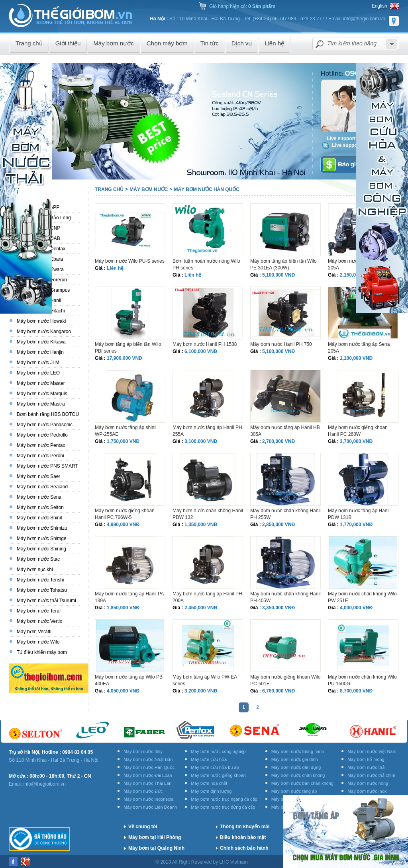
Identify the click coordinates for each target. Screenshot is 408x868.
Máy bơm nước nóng (368, 783)
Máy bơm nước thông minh (298, 751)
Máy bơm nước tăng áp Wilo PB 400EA (129, 680)
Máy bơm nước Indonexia (149, 799)
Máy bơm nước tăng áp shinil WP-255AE (126, 431)
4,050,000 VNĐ (123, 691)
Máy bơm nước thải (366, 767)
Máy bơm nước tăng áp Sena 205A (359, 348)
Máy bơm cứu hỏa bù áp (215, 767)
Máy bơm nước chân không (298, 775)
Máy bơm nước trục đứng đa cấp (223, 807)
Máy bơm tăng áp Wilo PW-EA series (205, 680)
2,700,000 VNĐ (279, 441)
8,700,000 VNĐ (356, 691)
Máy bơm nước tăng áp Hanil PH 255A (207, 431)
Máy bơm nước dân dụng (296, 767)
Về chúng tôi (143, 827)
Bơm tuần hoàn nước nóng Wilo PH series (206, 264)
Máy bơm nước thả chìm (371, 775)
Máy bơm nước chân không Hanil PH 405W (285, 597)
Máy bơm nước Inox (367, 791)
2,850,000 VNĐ (279, 525)
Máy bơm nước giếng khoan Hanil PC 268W (358, 431)
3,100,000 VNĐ (201, 441)
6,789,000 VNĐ (279, 691)
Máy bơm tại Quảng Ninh (156, 848)
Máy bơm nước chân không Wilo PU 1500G (362, 680)
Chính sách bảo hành (244, 848)
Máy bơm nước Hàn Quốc (206, 189)
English (380, 6)
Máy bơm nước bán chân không (302, 783)
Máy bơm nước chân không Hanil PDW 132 (208, 514)
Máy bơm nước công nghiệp (218, 751)
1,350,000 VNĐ (201, 525)
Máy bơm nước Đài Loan (148, 775)
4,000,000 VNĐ (356, 608)
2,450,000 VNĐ (201, 608)
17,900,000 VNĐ (125, 358)
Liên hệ (115, 268)
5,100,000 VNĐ (279, 275)
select (392, 44)
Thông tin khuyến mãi (245, 827)
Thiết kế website (270, 862)
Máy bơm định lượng (211, 791)
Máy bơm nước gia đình (295, 759)
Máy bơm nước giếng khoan (218, 775)
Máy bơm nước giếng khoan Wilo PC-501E (285, 680)
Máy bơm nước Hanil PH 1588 (205, 344)
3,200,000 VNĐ (201, 691)
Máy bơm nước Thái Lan (147, 783)
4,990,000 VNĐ (123, 525)
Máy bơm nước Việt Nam (372, 751)
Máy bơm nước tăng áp (294, 791)
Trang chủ (109, 189)
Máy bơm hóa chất (209, 783)
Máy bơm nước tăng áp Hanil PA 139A (129, 597)
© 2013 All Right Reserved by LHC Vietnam (202, 862)
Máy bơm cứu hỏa (209, 759)
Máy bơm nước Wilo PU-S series (130, 261)
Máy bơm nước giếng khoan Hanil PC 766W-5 (125, 514)
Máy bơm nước (149, 189)
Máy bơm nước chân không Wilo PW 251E (362, 597)
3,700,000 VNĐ (356, 441)
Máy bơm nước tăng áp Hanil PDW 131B (359, 514)
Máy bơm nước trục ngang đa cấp (224, 799)
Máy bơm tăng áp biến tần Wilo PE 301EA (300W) (283, 264)
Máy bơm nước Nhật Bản (148, 759)
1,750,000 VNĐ (123, 441)
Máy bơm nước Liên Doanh (150, 807)
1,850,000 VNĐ (123, 608)
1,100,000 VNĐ (356, 358)
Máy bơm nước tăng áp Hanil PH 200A (207, 597)
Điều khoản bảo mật (243, 837)
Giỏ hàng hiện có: (242, 6)
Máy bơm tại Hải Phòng (155, 837)
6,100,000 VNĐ (201, 351)
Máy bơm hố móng (366, 759)
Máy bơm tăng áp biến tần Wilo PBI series (128, 348)
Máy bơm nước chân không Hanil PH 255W (285, 514)
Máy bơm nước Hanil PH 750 (281, 344)
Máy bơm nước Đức (143, 791)
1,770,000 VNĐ (356, 525)
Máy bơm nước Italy (143, 751)
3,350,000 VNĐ (279, 608)
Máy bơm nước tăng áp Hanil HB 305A (285, 431)
